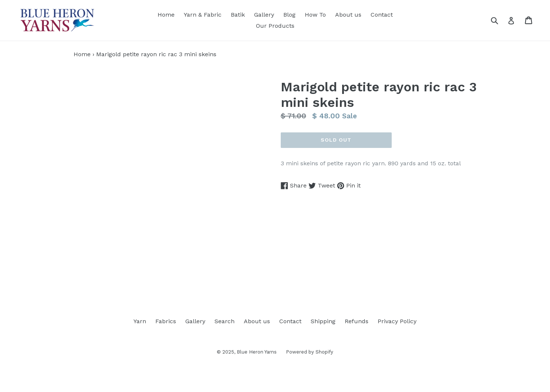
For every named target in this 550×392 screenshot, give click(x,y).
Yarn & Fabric (203, 15)
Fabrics (166, 321)
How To (315, 15)
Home (166, 15)
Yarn (140, 321)
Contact (382, 15)
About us (348, 15)
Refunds (357, 321)
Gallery (264, 15)
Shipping (323, 321)
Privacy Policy (397, 321)
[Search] (499, 20)
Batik (238, 15)
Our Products (275, 26)
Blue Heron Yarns (257, 352)
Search (225, 321)
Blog (289, 15)
